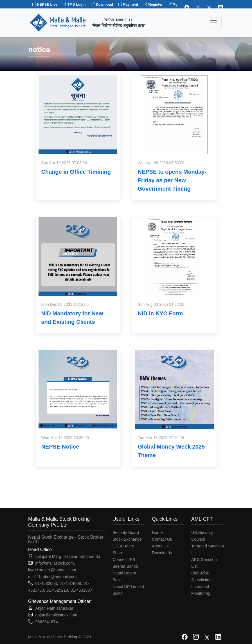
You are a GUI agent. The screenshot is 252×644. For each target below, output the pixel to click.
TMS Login (74, 4)
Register (154, 4)
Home (157, 532)
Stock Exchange (127, 539)
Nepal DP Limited (128, 587)
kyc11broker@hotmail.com (52, 570)
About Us (160, 546)
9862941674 (46, 622)
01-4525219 (57, 590)
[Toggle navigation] (214, 23)
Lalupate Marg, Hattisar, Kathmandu (67, 556)
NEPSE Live (45, 4)
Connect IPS (124, 560)
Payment (128, 4)
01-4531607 (81, 590)
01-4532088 (46, 583)
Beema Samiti (125, 566)
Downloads (162, 553)
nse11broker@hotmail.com (52, 577)
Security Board (126, 532)
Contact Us (162, 539)
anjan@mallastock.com (56, 615)
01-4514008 (70, 583)
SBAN (118, 593)
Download (102, 4)
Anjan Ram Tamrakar (54, 608)
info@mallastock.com (54, 563)
